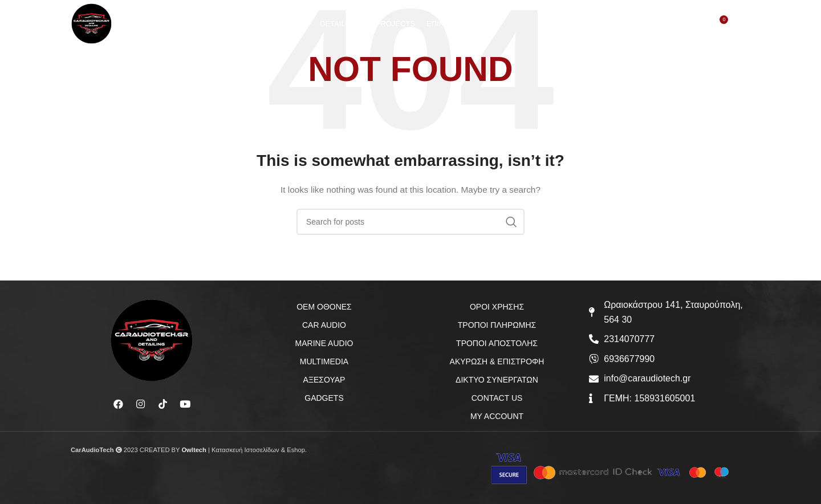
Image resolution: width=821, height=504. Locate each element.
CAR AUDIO (324, 325)
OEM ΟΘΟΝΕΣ (324, 307)
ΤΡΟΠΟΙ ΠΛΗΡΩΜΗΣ (497, 325)
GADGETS (324, 398)
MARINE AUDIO (324, 343)
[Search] (672, 29)
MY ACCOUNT (497, 416)
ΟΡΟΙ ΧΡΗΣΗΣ (497, 307)
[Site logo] (97, 28)
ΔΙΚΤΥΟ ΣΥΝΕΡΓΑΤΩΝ (497, 380)
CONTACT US (497, 398)
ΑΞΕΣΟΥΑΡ (324, 380)
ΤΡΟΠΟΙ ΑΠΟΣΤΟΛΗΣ (497, 343)
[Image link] (152, 340)
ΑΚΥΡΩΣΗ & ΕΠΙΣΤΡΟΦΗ (497, 361)
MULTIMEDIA (324, 361)
